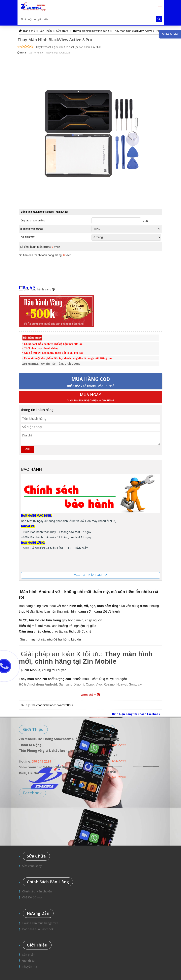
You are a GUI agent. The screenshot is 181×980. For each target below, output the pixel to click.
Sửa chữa (62, 31)
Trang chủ (29, 31)
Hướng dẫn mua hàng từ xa (40, 923)
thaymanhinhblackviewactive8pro (52, 705)
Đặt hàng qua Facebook (38, 929)
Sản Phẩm (46, 31)
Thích (22, 53)
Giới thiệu (28, 961)
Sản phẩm (29, 955)
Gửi (27, 449)
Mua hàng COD (91, 381)
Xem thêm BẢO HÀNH (91, 575)
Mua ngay (90, 397)
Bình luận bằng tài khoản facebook (136, 714)
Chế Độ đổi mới (32, 897)
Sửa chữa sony (32, 866)
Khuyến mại (30, 967)
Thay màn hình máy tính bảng (91, 31)
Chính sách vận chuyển (37, 891)
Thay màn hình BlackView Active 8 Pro (136, 31)
